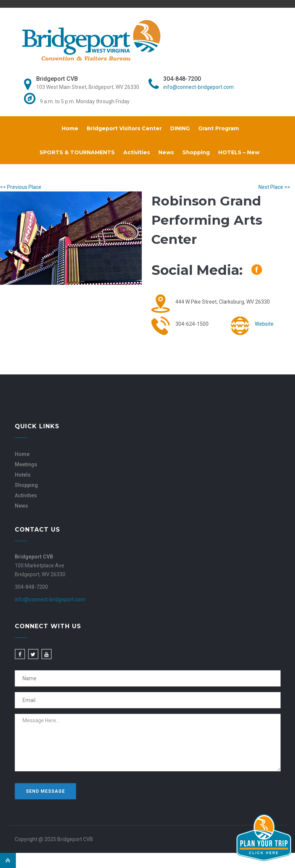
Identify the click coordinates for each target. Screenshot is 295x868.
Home (70, 128)
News (166, 152)
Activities (137, 152)
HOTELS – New (239, 152)
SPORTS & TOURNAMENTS (77, 152)
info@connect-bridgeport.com (198, 87)
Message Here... (148, 743)
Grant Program (219, 128)
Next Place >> (274, 187)
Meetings (26, 464)
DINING (180, 128)
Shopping (196, 152)
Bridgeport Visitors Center (124, 128)
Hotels (23, 475)
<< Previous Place (21, 187)
